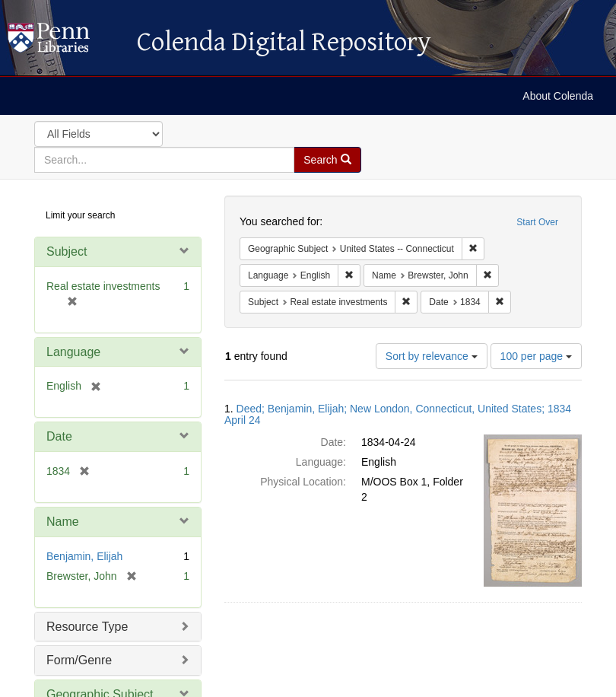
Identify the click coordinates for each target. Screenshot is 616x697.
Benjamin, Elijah (84, 556)
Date (59, 436)
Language (73, 352)
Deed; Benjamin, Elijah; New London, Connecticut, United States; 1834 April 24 (398, 414)
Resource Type (87, 627)
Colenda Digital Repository (65, 42)
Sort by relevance (432, 356)
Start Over (537, 222)
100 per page (536, 356)
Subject (67, 251)
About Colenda (558, 96)
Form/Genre (79, 660)
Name (63, 522)
